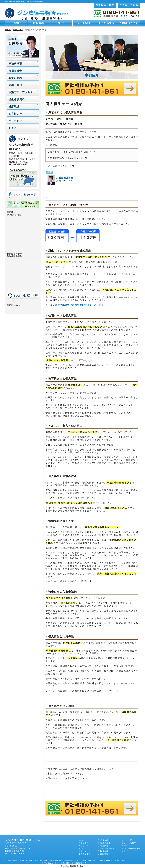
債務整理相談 (57, 860)
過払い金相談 (27, 860)
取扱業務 (39, 23)
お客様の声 (15, 114)
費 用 (61, 23)
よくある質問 (106, 23)
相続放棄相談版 (106, 860)
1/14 (9, 256)
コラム (127, 846)
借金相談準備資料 (108, 848)
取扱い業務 (15, 78)
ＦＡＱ (12, 128)
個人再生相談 (42, 860)
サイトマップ (130, 851)
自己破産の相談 (11, 860)
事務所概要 (15, 64)
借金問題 (104, 846)
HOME (16, 23)
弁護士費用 (15, 85)
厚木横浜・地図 (105, 5)
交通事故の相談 (50, 863)
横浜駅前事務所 (15, 254)
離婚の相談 (121, 860)
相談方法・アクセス (21, 92)
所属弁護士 (15, 71)
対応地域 (14, 107)
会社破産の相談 (73, 860)
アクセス (83, 851)
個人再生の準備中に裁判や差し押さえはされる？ (77, 305)
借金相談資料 (17, 99)
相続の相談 (65, 863)
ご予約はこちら (129, 5)
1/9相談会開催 (14, 215)
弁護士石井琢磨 (64, 178)
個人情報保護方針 (132, 848)
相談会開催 (17, 256)
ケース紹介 (84, 23)
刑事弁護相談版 (89, 860)
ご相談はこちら (129, 23)
